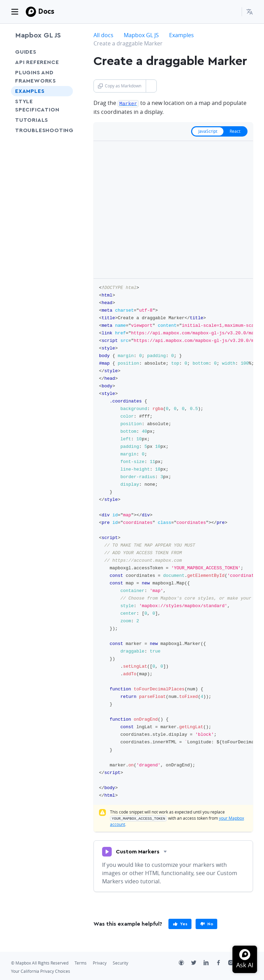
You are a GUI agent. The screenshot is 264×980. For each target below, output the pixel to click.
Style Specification (42, 106)
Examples (30, 91)
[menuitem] (250, 12)
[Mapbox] (31, 12)
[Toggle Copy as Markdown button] (151, 86)
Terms (81, 962)
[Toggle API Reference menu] (66, 62)
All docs (103, 35)
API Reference (37, 62)
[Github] (185, 963)
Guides (26, 52)
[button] (250, 12)
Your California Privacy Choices (41, 971)
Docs (46, 11)
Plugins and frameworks (36, 77)
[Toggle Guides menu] (66, 52)
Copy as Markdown (120, 86)
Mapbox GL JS (38, 35)
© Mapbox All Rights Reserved (40, 962)
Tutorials (42, 120)
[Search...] (233, 12)
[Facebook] (222, 963)
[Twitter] (197, 963)
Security (120, 962)
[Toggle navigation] (15, 12)
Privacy (100, 962)
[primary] (180, 923)
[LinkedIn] (210, 963)
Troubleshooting (42, 134)
